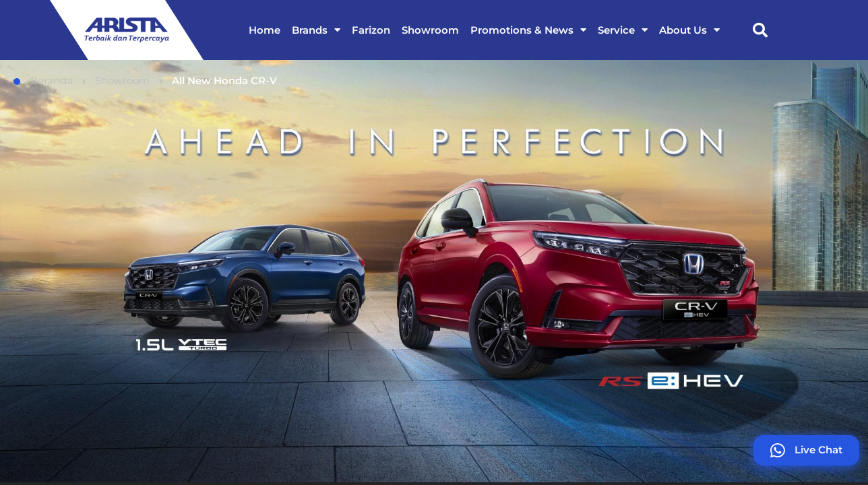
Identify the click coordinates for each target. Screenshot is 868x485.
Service (623, 30)
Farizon (371, 30)
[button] (760, 30)
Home (265, 30)
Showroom (430, 30)
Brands (316, 30)
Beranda (43, 80)
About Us (689, 30)
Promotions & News (528, 30)
